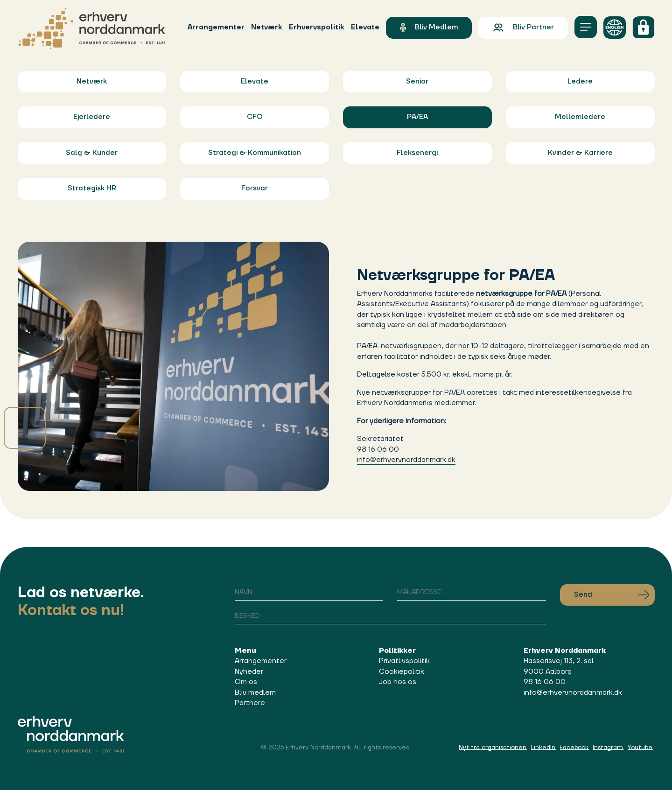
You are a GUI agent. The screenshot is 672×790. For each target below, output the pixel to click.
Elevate (365, 27)
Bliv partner (523, 28)
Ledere (580, 81)
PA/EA (417, 117)
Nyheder (249, 672)
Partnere (250, 703)
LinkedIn (543, 748)
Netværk (267, 27)
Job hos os (398, 682)
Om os (246, 682)
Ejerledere (92, 117)
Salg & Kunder (92, 153)
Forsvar (255, 188)
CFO (255, 117)
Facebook (574, 748)
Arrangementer (216, 27)
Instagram (608, 748)
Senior (417, 81)
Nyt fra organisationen (493, 748)
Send (612, 595)
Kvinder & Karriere (580, 153)
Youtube (640, 748)
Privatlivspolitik (404, 661)
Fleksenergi (417, 153)
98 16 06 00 (545, 682)
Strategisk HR (92, 188)
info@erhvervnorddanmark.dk (406, 460)
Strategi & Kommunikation (255, 153)
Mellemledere (580, 117)
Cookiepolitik (402, 672)
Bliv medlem (429, 28)
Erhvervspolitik (317, 27)
